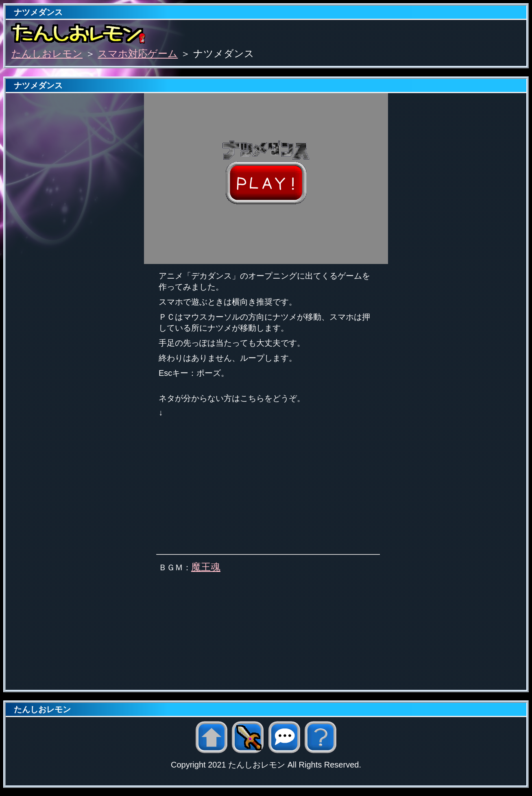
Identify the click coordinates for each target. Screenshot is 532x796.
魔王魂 (206, 567)
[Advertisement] (266, 633)
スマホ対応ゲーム (138, 53)
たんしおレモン (47, 53)
